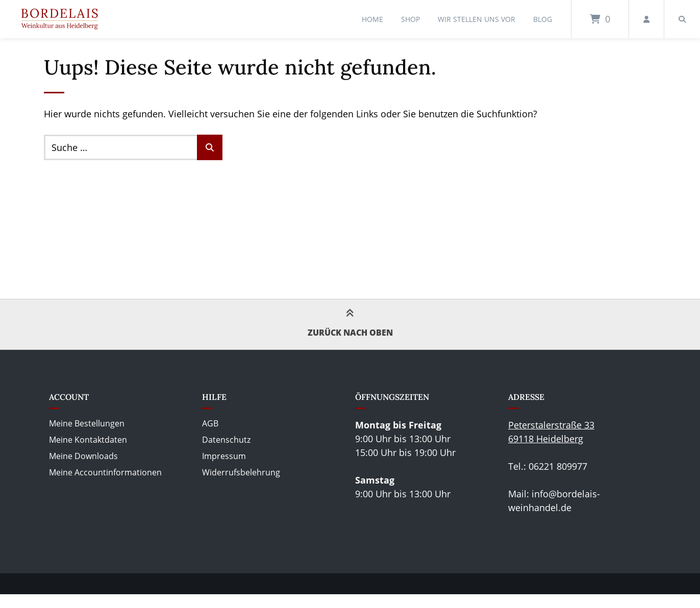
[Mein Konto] (646, 19)
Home (372, 19)
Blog (543, 19)
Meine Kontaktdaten (88, 440)
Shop (410, 19)
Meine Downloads (83, 456)
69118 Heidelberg (546, 439)
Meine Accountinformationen (105, 472)
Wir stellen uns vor (477, 19)
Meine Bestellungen (87, 423)
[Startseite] (60, 19)
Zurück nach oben (350, 324)
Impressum (224, 456)
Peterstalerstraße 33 (551, 425)
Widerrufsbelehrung (241, 472)
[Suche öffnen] (682, 19)
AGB (210, 423)
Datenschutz (226, 440)
